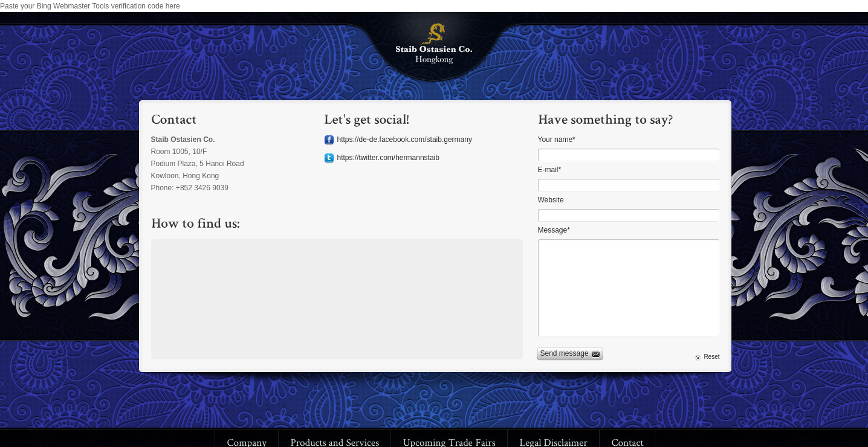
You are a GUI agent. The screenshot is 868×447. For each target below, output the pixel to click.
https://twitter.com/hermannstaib (388, 158)
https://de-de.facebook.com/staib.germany (405, 140)
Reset (711, 357)
